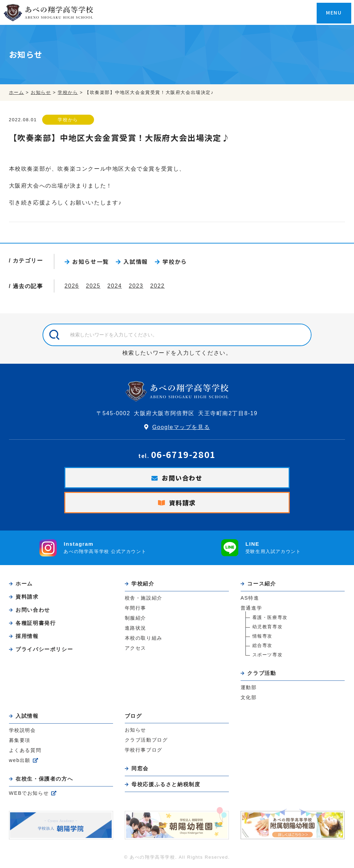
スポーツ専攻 (268, 655)
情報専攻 (262, 636)
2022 (158, 286)
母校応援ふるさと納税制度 (166, 784)
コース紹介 (262, 584)
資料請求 (183, 503)
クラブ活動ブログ (146, 740)
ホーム (24, 584)
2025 (93, 286)
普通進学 (251, 608)
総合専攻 (262, 645)
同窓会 (140, 768)
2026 (72, 286)
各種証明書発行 (36, 623)
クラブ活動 (262, 673)
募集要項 (20, 740)
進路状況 (136, 628)
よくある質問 (25, 750)
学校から (68, 120)
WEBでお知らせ (29, 793)
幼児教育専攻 (268, 627)
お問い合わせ (182, 478)
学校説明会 (22, 730)
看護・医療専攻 (270, 617)
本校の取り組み (144, 638)
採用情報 (27, 636)
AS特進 (250, 598)
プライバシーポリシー (44, 649)
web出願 (20, 760)
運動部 (249, 687)
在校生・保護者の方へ (44, 779)
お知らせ (136, 730)
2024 (115, 286)
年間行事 (136, 608)
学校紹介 (143, 584)
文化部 (249, 697)
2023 (136, 286)
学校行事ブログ (144, 750)
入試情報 (136, 261)
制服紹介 (136, 618)
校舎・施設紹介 (144, 598)
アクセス (136, 648)
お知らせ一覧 (91, 261)
